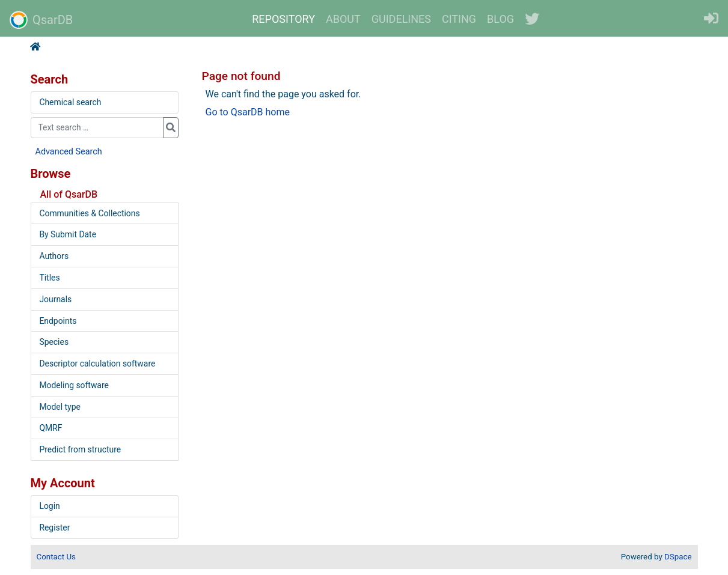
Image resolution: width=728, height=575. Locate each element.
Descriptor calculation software (97, 364)
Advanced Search (69, 152)
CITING (459, 19)
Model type (60, 407)
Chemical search (70, 102)
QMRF (50, 428)
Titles (49, 278)
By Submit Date (68, 234)
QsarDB (41, 20)
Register (54, 528)
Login (49, 506)
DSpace (678, 557)
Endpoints (58, 321)
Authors (54, 256)
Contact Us (56, 557)
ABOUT (343, 19)
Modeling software (74, 385)
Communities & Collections (89, 213)
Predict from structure (80, 449)
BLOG (500, 19)
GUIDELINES (401, 19)
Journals (55, 299)
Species (54, 342)
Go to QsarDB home (248, 112)
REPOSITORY (283, 19)
